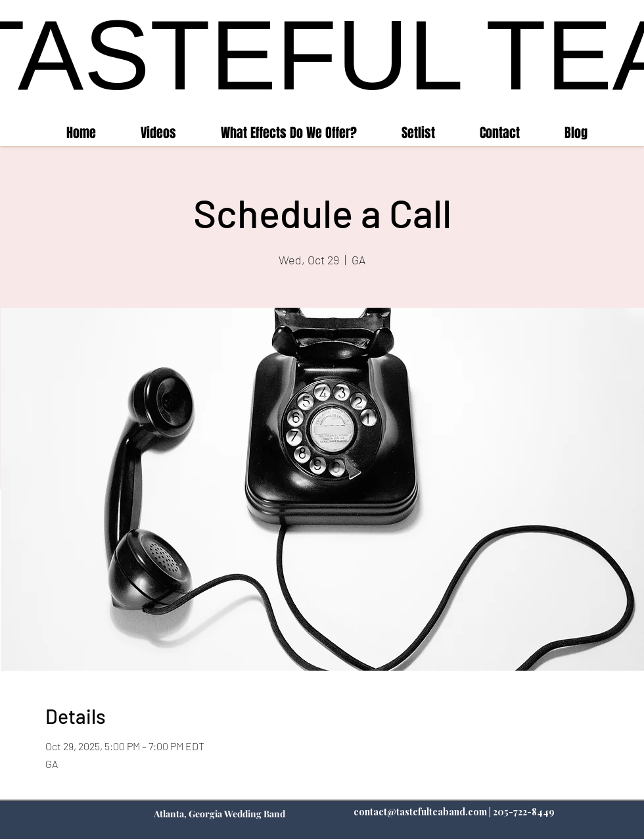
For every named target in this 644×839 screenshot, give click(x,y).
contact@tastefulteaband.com (420, 812)
